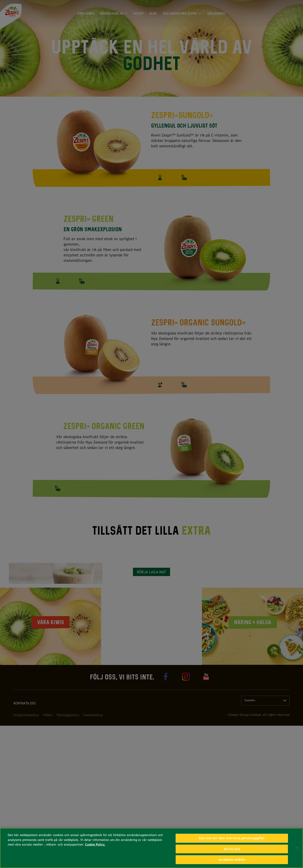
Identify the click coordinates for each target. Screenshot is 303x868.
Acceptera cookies (232, 860)
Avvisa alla (232, 849)
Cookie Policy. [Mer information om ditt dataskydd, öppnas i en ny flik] (95, 845)
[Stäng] (297, 848)
